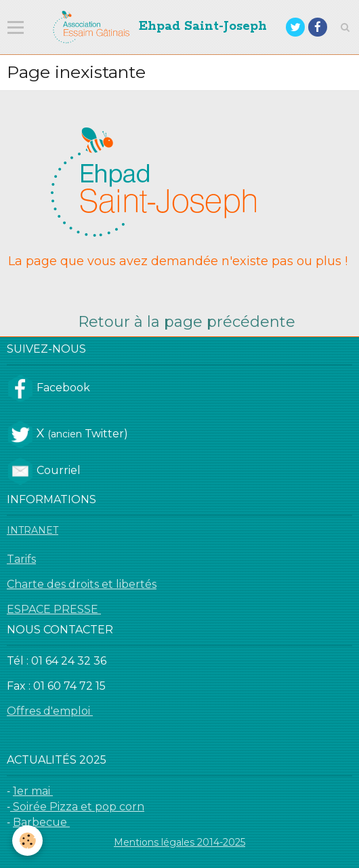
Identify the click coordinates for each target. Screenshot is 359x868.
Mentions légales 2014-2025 (179, 842)
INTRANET (33, 530)
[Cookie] (27, 841)
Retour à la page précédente (187, 322)
